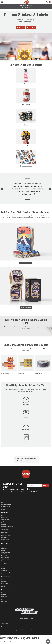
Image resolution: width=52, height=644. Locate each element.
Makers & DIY (4, 556)
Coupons (26, 417)
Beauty (26, 84)
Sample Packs (4, 600)
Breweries (3, 550)
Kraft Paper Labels (5, 523)
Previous (2, 189)
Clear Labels (4, 516)
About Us (3, 567)
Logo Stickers (4, 547)
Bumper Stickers (5, 532)
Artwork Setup (4, 596)
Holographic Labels (5, 521)
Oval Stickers (4, 537)
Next (50, 189)
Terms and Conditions (6, 624)
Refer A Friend (4, 602)
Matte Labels (39, 373)
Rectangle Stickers (5, 539)
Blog (26, 442)
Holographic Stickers (6, 506)
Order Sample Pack (26, 429)
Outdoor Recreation (5, 557)
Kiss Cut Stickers (5, 508)
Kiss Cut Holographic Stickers (7, 510)
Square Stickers (5, 541)
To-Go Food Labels (5, 561)
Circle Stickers (4, 534)
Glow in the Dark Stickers (6, 505)
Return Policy (4, 587)
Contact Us (3, 580)
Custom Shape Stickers (6, 536)
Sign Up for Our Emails (26, 7)
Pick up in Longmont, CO (6, 572)
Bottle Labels (4, 549)
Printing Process (5, 598)
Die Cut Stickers (5, 373)
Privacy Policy (4, 627)
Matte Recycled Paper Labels (7, 526)
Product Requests (5, 583)
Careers (3, 574)
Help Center (26, 405)
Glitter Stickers (4, 503)
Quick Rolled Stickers (6, 559)
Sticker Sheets (22, 373)
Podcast (3, 569)
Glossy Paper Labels (5, 519)
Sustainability (4, 570)
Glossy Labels (4, 518)
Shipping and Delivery (6, 585)
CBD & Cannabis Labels (6, 552)
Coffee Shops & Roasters (6, 554)
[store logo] (26, 2)
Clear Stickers (4, 501)
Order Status (4, 582)
